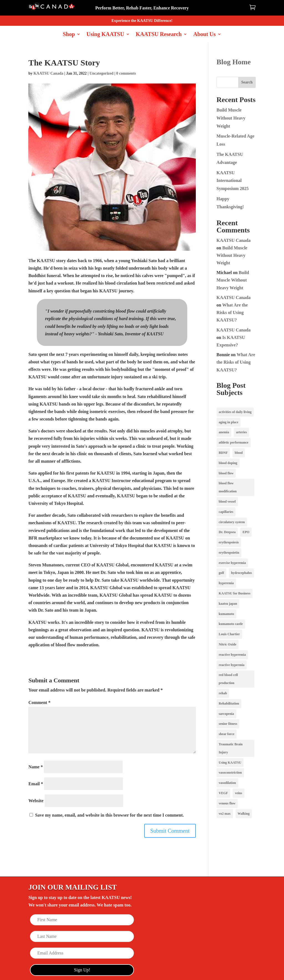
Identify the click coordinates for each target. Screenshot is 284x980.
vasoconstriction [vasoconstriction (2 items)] (230, 773)
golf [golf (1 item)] (221, 573)
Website (36, 801)
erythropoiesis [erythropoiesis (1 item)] (229, 542)
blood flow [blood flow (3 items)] (226, 473)
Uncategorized (102, 73)
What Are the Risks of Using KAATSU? (232, 312)
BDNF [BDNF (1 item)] (223, 453)
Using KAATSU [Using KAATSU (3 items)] (230, 763)
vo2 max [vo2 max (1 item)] (225, 814)
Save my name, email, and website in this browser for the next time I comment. (109, 815)
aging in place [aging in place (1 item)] (229, 422)
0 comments (126, 73)
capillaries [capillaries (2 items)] (226, 512)
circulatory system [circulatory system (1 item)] (232, 522)
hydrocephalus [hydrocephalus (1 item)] (241, 573)
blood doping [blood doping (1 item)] (228, 463)
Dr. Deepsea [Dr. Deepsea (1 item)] (227, 532)
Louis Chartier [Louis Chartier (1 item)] (229, 634)
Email (36, 784)
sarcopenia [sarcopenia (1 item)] (226, 714)
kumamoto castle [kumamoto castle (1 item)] (231, 624)
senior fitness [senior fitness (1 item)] (228, 724)
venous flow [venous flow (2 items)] (227, 803)
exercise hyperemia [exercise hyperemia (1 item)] (232, 563)
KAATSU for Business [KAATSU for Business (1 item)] (235, 593)
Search (247, 82)
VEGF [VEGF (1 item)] (223, 793)
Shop (69, 35)
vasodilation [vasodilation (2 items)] (227, 783)
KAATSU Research (159, 35)
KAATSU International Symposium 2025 (233, 181)
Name (35, 767)
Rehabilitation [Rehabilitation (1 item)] (229, 703)
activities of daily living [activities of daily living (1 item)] (235, 412)
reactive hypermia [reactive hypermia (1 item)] (232, 665)
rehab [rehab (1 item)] (223, 693)
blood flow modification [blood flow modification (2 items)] (228, 487)
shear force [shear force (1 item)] (227, 734)
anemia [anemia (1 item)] (224, 432)
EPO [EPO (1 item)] (246, 532)
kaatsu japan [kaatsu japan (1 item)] (228, 604)
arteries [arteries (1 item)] (241, 432)
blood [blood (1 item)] (239, 453)
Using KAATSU (105, 35)
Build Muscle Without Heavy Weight (231, 118)
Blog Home (234, 62)
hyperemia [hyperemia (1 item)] (226, 583)
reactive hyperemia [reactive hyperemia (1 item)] (232, 655)
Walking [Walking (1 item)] (244, 814)
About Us (205, 35)
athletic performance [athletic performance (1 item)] (234, 442)
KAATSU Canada (49, 73)
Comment (39, 702)
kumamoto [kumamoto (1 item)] (226, 614)
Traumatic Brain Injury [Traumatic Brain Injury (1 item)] (231, 748)
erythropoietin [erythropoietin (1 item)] (229, 553)
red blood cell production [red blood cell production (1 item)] (228, 679)
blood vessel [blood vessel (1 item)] (227, 502)
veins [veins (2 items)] (239, 793)
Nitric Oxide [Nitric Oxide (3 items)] (228, 644)
